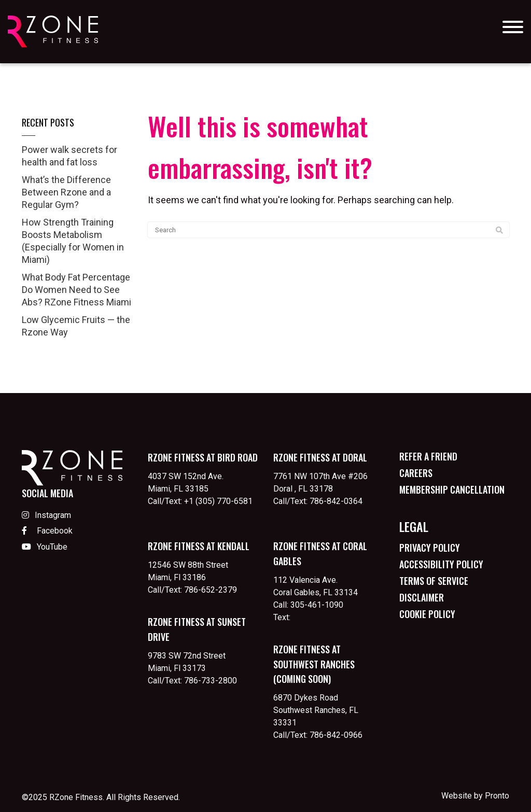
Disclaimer (422, 597)
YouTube (45, 547)
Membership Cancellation (452, 489)
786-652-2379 (211, 590)
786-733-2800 (211, 681)
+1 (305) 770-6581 (218, 501)
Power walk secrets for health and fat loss (69, 156)
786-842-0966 (336, 735)
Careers (416, 473)
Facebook (47, 531)
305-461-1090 (317, 605)
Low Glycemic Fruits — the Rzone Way (76, 326)
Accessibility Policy (441, 564)
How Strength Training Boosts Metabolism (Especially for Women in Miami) (73, 241)
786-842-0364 (336, 501)
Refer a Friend (428, 456)
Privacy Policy (430, 548)
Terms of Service (434, 581)
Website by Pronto (475, 796)
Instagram (46, 515)
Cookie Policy (427, 614)
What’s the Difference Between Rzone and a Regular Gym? (66, 192)
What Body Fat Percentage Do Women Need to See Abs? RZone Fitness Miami (76, 290)
